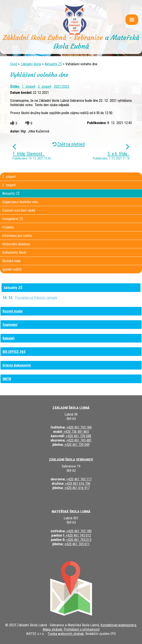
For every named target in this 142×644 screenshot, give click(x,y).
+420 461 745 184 (78, 427)
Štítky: (15, 86)
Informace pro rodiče (17, 236)
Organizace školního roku (20, 202)
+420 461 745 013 (78, 540)
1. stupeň (29, 86)
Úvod (14, 64)
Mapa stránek (52, 629)
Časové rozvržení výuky (19, 210)
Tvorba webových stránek (66, 634)
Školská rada (11, 261)
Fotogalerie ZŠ (13, 219)
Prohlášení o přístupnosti (82, 629)
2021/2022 (62, 86)
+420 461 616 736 (77, 483)
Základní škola (31, 64)
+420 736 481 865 (76, 432)
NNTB (7, 379)
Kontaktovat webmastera (118, 625)
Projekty (8, 227)
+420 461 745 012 (78, 535)
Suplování (10, 325)
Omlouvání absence (16, 244)
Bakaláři (9, 338)
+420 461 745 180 (78, 531)
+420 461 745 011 (77, 544)
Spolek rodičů (12, 269)
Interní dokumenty (17, 365)
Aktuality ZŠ (53, 64)
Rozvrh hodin (13, 311)
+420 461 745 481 (78, 440)
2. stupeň (45, 86)
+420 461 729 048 (78, 436)
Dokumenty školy (14, 252)
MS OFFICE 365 (14, 352)
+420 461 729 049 (77, 445)
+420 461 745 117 (78, 479)
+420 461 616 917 (77, 488)
